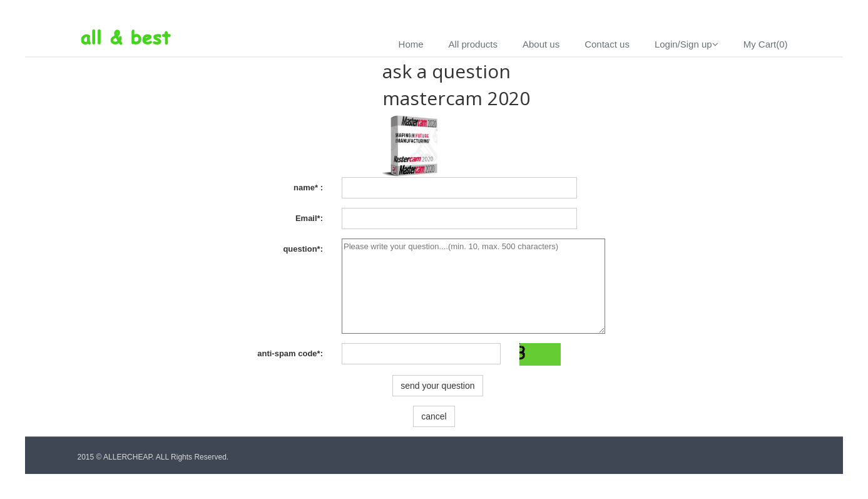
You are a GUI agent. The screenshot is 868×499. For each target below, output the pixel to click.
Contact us (607, 44)
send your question (437, 386)
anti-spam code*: (290, 353)
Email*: (309, 218)
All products (473, 44)
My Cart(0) (766, 44)
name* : (308, 188)
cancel (434, 416)
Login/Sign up (687, 44)
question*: (303, 249)
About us (541, 44)
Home (411, 44)
